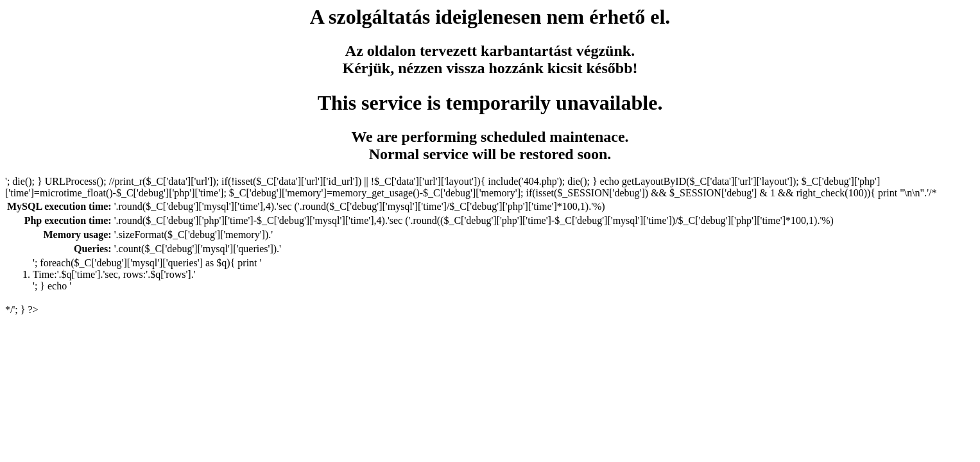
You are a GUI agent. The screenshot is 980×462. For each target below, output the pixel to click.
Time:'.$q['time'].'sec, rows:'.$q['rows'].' (114, 274)
